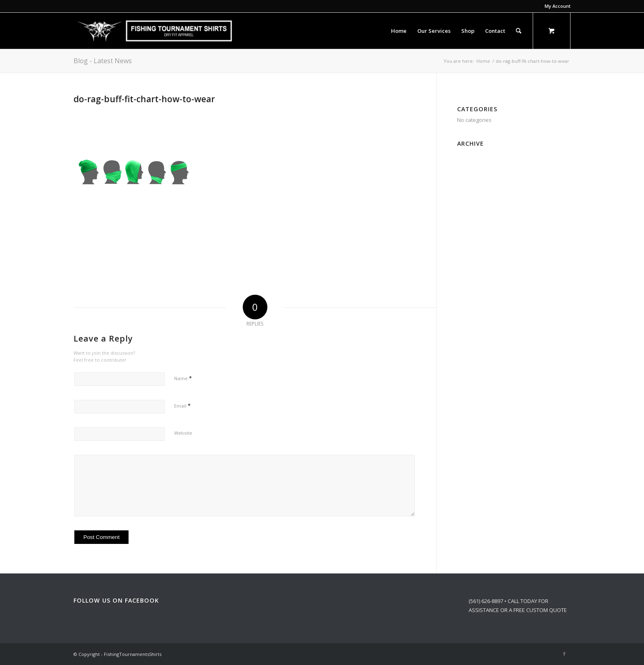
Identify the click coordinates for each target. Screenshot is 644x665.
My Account (558, 6)
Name (183, 378)
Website (183, 433)
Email (182, 406)
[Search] (519, 31)
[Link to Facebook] (564, 654)
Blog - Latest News (103, 61)
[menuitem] (555, 6)
